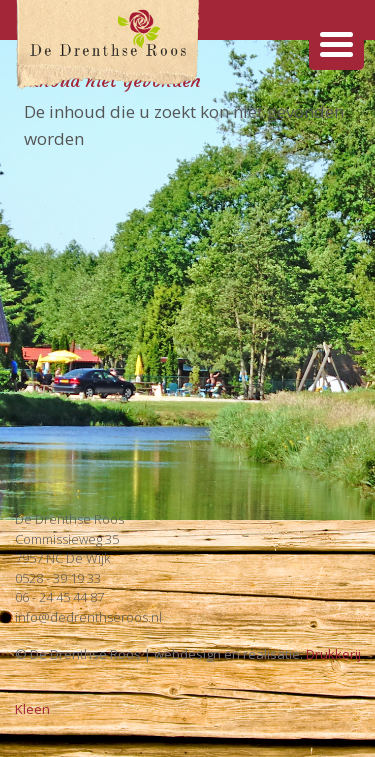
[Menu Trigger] (336, 42)
